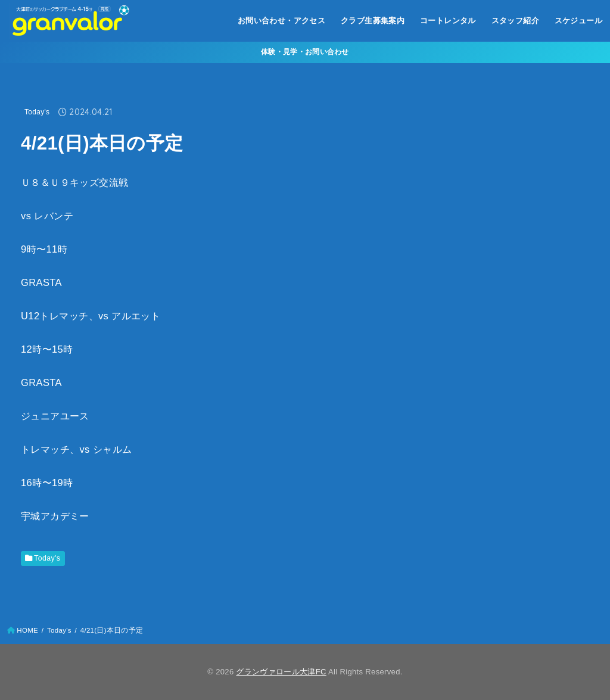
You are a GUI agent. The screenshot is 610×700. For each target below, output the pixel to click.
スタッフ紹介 (515, 21)
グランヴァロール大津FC (281, 672)
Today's (37, 112)
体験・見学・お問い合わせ (305, 52)
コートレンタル (448, 21)
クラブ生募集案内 (373, 21)
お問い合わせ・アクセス (282, 21)
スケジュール (578, 21)
